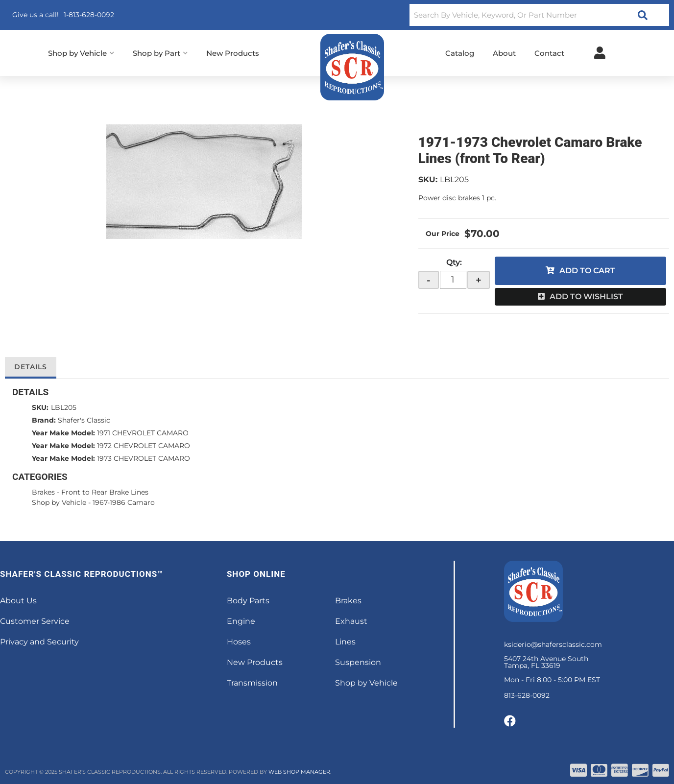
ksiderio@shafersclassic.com (553, 644)
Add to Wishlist (586, 297)
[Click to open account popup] (600, 53)
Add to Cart (587, 271)
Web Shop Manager (299, 772)
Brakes (43, 492)
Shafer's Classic (84, 420)
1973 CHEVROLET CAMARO (144, 458)
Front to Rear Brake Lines (105, 492)
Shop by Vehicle (59, 502)
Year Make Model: (63, 433)
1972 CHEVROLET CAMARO (144, 446)
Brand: (44, 420)
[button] (539, 15)
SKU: (428, 179)
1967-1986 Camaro (124, 502)
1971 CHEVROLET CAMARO (143, 433)
